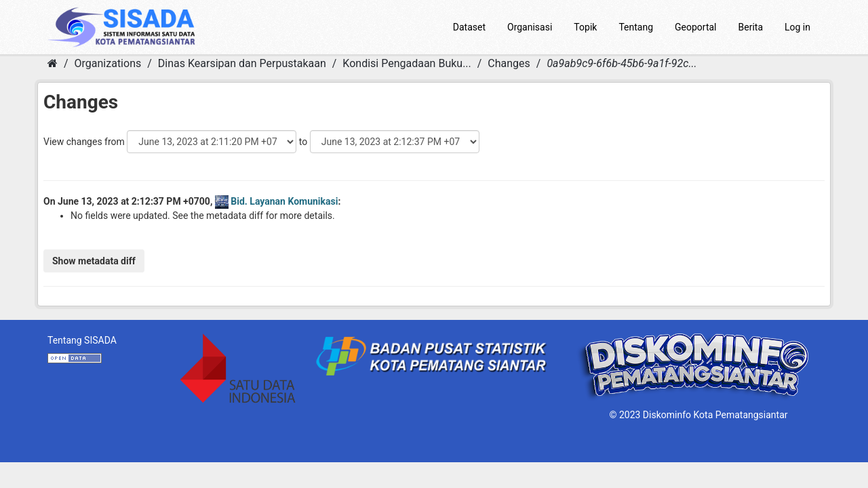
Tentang (636, 27)
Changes (509, 63)
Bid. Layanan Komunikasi (284, 201)
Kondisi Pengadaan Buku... (407, 63)
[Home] (53, 63)
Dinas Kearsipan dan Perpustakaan (242, 63)
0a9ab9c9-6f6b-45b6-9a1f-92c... (622, 63)
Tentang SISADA (82, 340)
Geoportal (695, 27)
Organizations (108, 63)
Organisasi (530, 27)
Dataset (469, 27)
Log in (797, 27)
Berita (751, 27)
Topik (585, 27)
